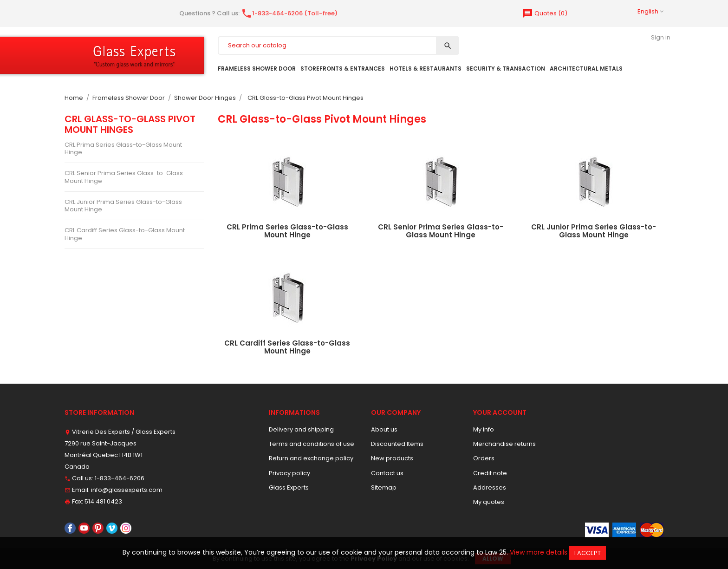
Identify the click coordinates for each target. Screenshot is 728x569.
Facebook (70, 528)
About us (384, 429)
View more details (539, 552)
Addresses (490, 487)
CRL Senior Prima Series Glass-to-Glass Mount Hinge (124, 177)
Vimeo (112, 528)
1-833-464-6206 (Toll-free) (289, 13)
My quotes (489, 502)
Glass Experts (289, 487)
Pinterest (98, 528)
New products (392, 458)
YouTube (84, 528)
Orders (484, 458)
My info (484, 429)
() (545, 13)
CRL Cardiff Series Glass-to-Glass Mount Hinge (125, 234)
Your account (500, 412)
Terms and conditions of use (312, 444)
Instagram (126, 528)
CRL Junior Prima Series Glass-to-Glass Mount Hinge (123, 206)
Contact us (387, 473)
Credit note (490, 473)
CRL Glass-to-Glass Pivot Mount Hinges (130, 124)
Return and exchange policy (311, 458)
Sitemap (384, 487)
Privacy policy (289, 473)
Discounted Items (397, 444)
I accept (588, 553)
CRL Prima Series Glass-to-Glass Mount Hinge (123, 148)
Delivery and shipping (301, 429)
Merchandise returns (504, 444)
